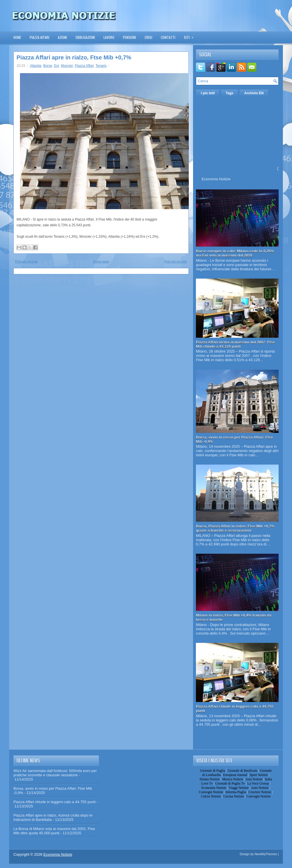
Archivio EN (254, 93)
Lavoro (109, 37)
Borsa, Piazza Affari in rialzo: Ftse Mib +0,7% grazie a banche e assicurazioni (235, 528)
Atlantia (36, 66)
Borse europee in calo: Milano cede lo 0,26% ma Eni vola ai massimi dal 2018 (235, 253)
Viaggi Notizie (239, 788)
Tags (229, 93)
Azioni (62, 37)
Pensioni (129, 37)
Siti (190, 36)
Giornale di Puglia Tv (230, 783)
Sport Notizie (259, 775)
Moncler (67, 66)
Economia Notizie (216, 179)
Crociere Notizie (260, 792)
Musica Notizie (233, 779)
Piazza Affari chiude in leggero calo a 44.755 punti (54, 802)
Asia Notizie (254, 779)
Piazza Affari (39, 37)
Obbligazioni (85, 37)
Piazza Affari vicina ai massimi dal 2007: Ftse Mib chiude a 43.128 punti (235, 344)
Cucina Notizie (234, 796)
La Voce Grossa (258, 783)
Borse (47, 66)
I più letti (208, 93)
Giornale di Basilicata (243, 771)
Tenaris (101, 66)
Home (17, 37)
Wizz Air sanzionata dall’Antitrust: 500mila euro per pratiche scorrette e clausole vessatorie (55, 773)
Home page (101, 261)
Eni (56, 66)
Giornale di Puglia (212, 771)
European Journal (235, 775)
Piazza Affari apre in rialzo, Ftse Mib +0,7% (74, 57)
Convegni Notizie (211, 792)
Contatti (168, 37)
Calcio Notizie (211, 796)
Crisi (148, 37)
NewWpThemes (266, 854)
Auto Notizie (260, 788)
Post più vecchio (176, 261)
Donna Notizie (210, 779)
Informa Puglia (236, 792)
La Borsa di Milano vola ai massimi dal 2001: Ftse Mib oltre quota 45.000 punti (54, 831)
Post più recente (27, 261)
